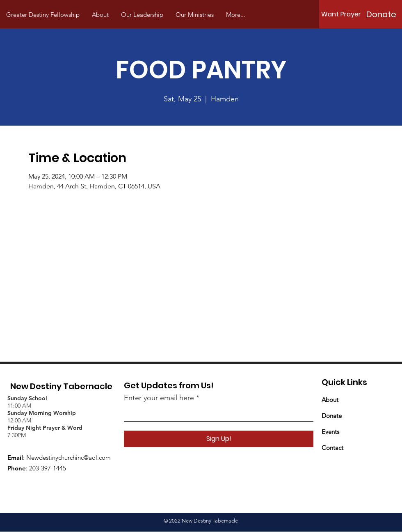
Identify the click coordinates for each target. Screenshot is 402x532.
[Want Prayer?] (343, 14)
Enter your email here (159, 398)
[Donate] (381, 14)
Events (330, 432)
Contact (332, 448)
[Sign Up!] (219, 439)
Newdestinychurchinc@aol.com (69, 457)
